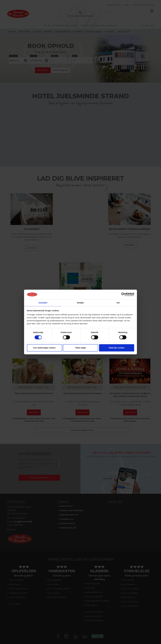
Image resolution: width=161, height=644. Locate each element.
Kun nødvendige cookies (45, 348)
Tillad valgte (80, 348)
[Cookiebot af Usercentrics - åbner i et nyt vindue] (123, 294)
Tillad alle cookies (116, 348)
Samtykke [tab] (43, 303)
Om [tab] (118, 303)
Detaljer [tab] (80, 303)
